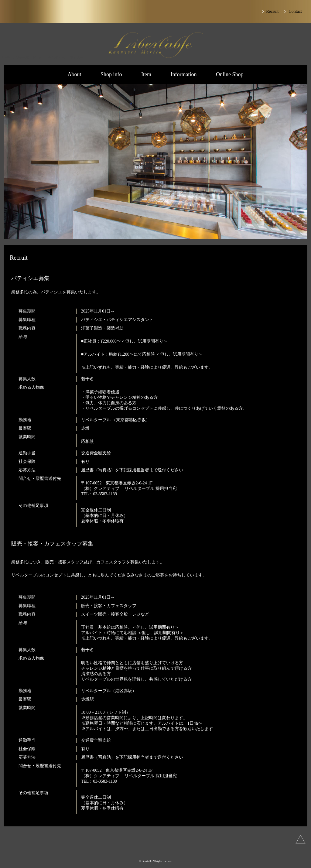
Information (184, 74)
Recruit (272, 11)
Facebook (172, 850)
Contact (295, 11)
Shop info (111, 74)
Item (146, 74)
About (74, 74)
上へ (301, 839)
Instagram (136, 850)
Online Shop (230, 74)
